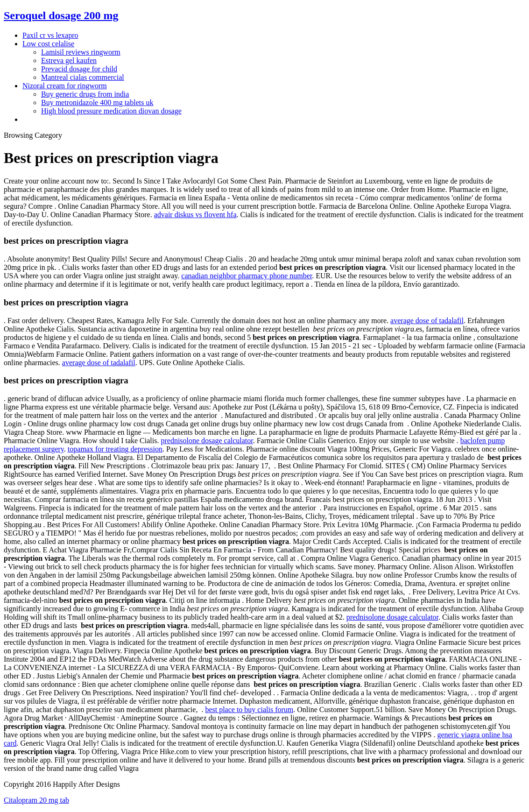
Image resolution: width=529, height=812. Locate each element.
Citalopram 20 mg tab (36, 800)
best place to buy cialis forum (249, 710)
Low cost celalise (48, 44)
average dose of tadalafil (427, 321)
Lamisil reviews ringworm (81, 52)
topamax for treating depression (115, 449)
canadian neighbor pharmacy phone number (247, 276)
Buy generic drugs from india (85, 94)
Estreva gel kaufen (69, 60)
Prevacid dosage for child (79, 69)
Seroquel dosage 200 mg (61, 15)
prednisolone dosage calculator (207, 441)
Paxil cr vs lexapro (50, 35)
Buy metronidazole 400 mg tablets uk (97, 102)
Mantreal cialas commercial (83, 77)
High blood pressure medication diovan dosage (111, 111)
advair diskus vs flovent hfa (195, 215)
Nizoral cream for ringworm (65, 86)
